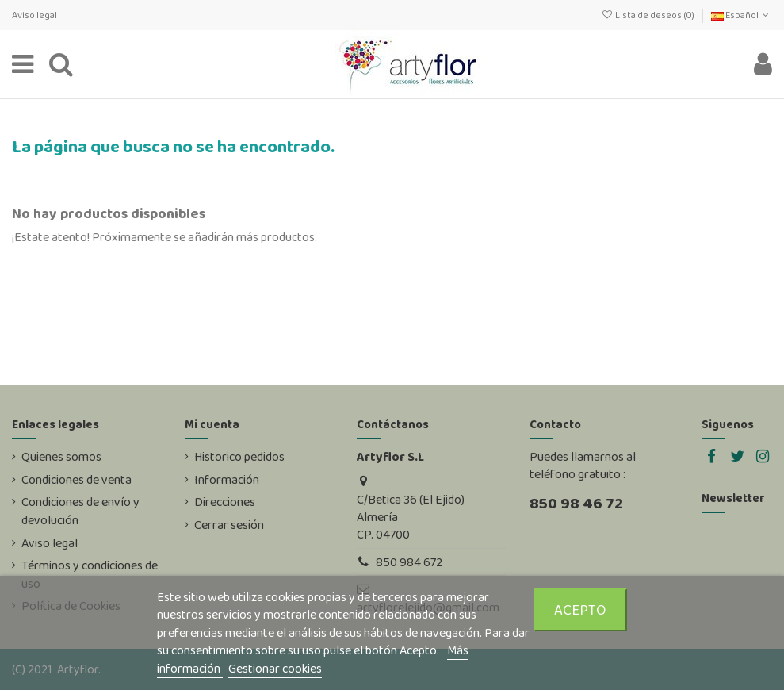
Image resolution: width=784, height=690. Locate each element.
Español (742, 15)
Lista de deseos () (648, 15)
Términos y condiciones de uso (90, 574)
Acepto (580, 609)
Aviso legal (34, 15)
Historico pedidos (239, 457)
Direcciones (225, 502)
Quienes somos (61, 457)
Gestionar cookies (275, 668)
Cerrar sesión (229, 525)
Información (227, 480)
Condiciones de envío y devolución (80, 511)
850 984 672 (409, 562)
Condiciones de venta (76, 480)
